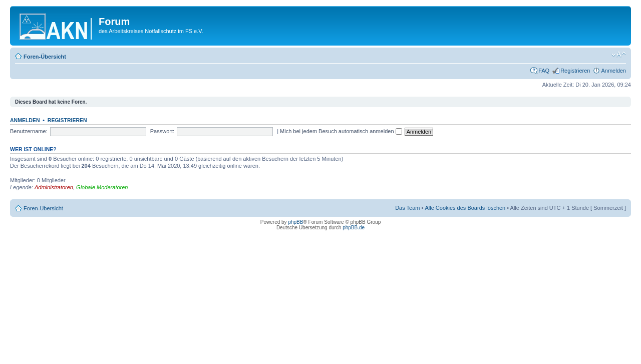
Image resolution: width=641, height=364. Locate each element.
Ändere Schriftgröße (619, 55)
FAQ (544, 71)
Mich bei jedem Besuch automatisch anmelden (341, 131)
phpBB (295, 222)
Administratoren (54, 187)
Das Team (407, 208)
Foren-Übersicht (45, 57)
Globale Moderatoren (102, 187)
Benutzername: (29, 131)
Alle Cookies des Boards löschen (465, 208)
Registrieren (575, 71)
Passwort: (162, 131)
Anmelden (613, 71)
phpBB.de (354, 228)
